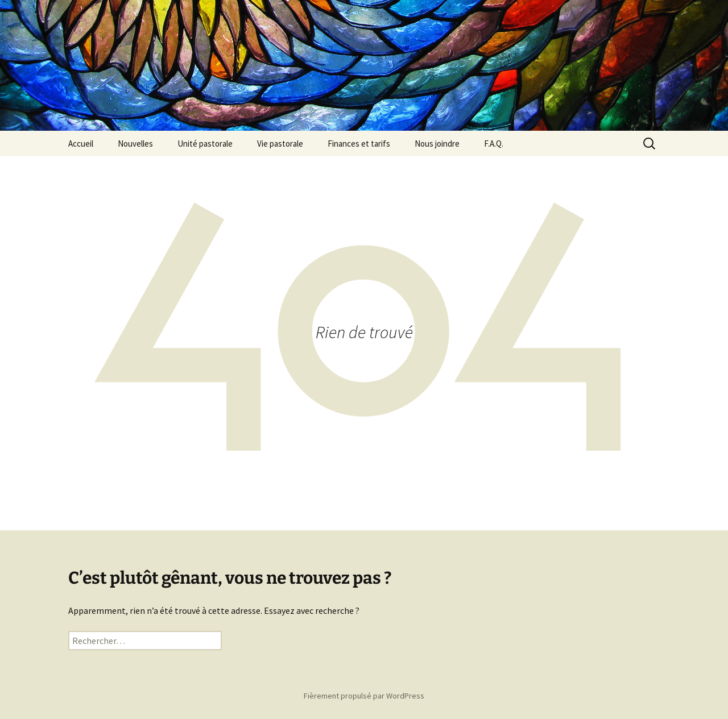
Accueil (81, 144)
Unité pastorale (205, 144)
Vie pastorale (280, 144)
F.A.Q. (494, 144)
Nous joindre (437, 144)
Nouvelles (135, 144)
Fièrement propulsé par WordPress (364, 696)
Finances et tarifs (359, 144)
